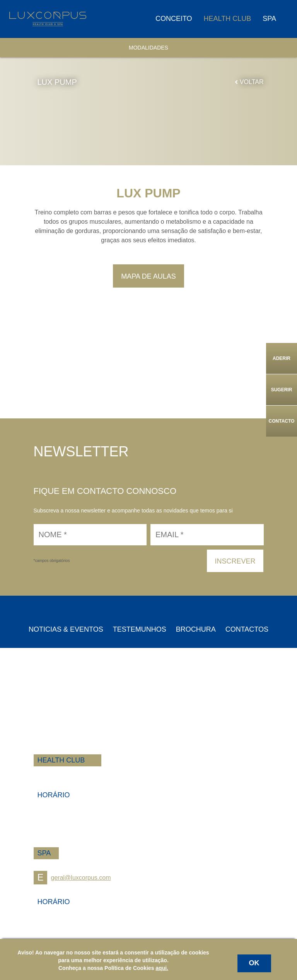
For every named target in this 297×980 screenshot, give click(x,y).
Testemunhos (140, 629)
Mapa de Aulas (148, 276)
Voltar (249, 82)
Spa (269, 19)
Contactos (247, 629)
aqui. (162, 968)
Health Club (228, 19)
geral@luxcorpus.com (72, 878)
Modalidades (148, 48)
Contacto (282, 421)
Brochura (196, 629)
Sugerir (282, 390)
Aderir (282, 358)
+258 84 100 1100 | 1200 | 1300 (78, 774)
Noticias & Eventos (66, 629)
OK (254, 963)
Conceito (174, 19)
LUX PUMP (57, 82)
